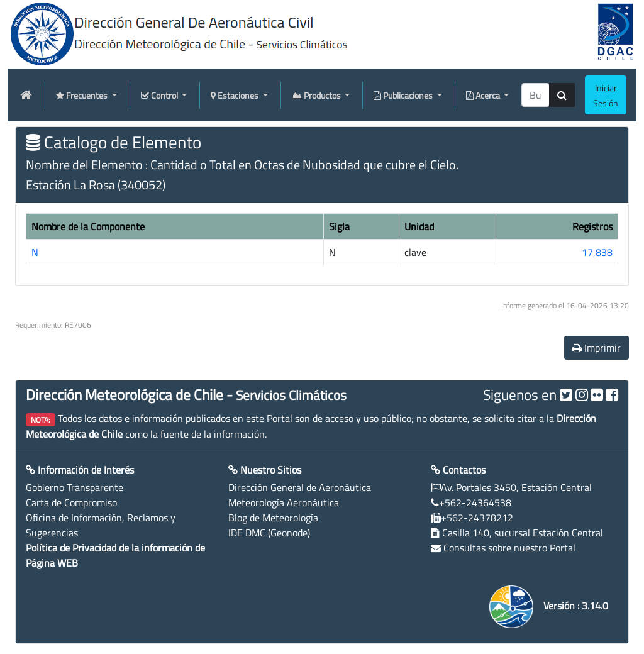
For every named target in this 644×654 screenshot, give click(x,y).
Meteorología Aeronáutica (284, 502)
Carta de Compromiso (71, 502)
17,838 (597, 252)
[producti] (536, 95)
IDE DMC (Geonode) (269, 533)
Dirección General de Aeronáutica (300, 487)
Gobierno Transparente (75, 487)
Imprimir (597, 348)
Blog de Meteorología (273, 518)
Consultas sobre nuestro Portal (509, 548)
